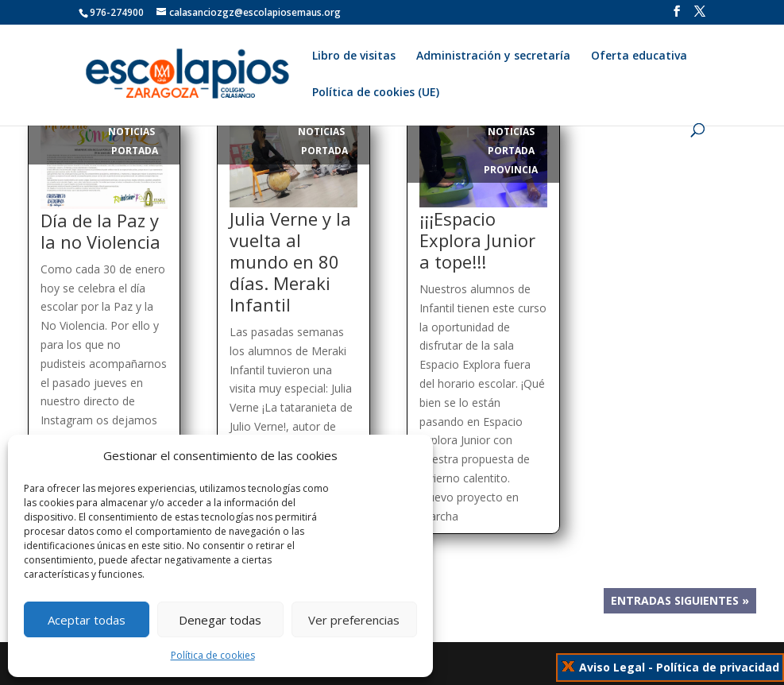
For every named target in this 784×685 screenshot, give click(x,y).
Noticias (131, 132)
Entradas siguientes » (680, 601)
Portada (135, 151)
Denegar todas (220, 620)
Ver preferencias (354, 620)
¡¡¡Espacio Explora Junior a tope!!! (477, 240)
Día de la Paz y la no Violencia (100, 231)
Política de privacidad (718, 667)
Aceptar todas (87, 620)
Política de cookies (213, 655)
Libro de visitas (354, 56)
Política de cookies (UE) (376, 93)
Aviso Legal (612, 667)
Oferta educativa (639, 56)
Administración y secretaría (493, 56)
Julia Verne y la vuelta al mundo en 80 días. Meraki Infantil (290, 261)
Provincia (511, 170)
